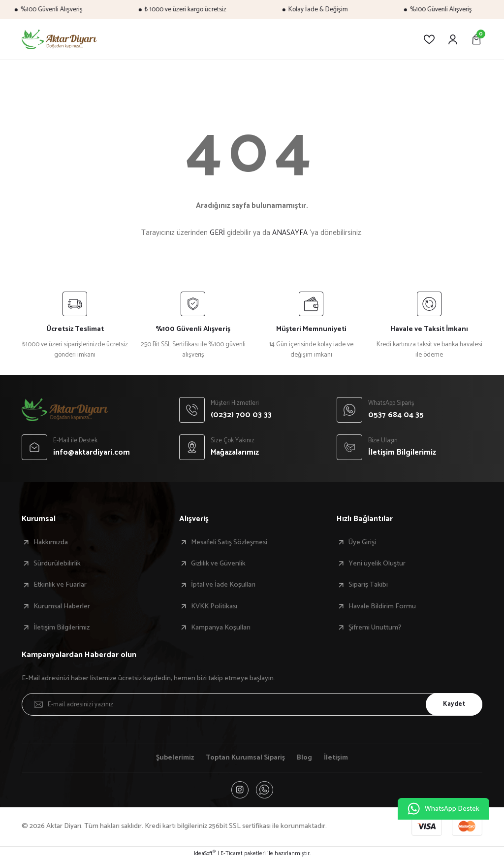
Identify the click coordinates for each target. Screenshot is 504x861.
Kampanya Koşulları (221, 628)
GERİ (217, 233)
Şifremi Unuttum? (375, 628)
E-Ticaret (232, 854)
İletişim (337, 758)
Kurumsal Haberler (62, 606)
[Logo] (59, 39)
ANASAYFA (290, 233)
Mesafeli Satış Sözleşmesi (229, 542)
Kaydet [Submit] (453, 704)
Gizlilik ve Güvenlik (218, 563)
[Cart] (476, 39)
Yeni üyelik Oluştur (377, 563)
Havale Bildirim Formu (382, 606)
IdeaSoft (205, 854)
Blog (305, 758)
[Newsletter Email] (252, 704)
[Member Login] (453, 39)
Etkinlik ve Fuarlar (60, 585)
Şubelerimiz (174, 758)
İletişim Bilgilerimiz (62, 628)
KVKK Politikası (214, 606)
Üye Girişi (362, 542)
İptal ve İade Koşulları (223, 585)
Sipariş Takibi (368, 585)
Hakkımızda (51, 542)
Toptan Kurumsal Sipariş (246, 758)
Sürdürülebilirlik (57, 563)
